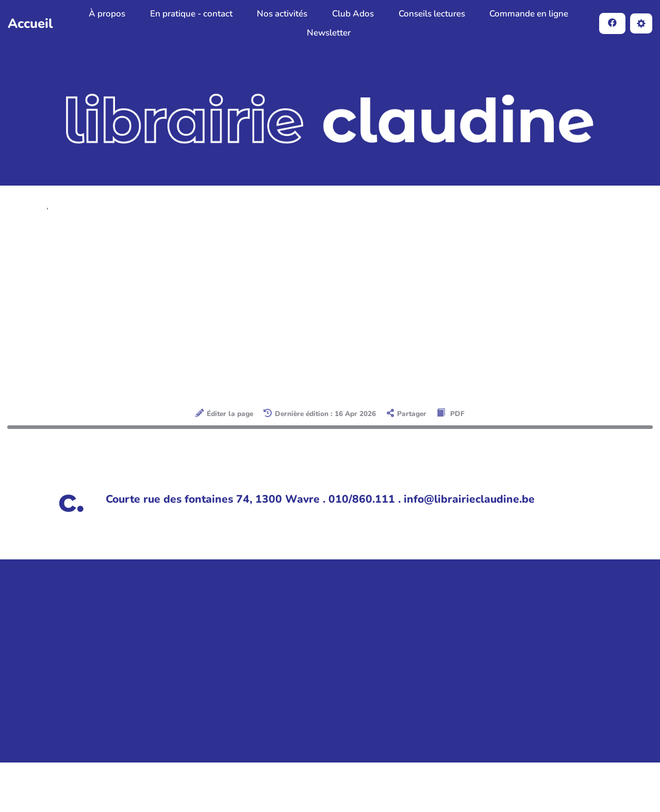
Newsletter (329, 33)
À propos (107, 14)
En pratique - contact (191, 14)
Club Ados (353, 14)
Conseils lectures (432, 14)
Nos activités (282, 14)
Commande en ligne (529, 14)
